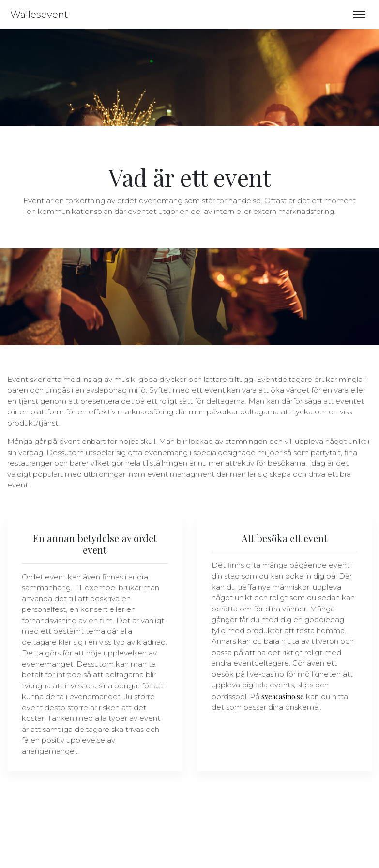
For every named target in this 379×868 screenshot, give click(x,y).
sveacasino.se (283, 696)
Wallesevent (38, 15)
